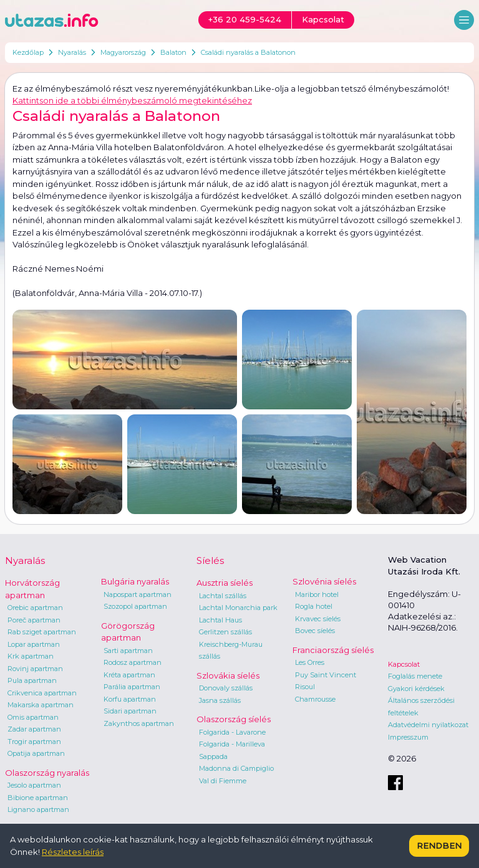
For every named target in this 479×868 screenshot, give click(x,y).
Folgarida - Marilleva (232, 744)
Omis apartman (33, 717)
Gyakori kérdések (416, 689)
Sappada (213, 756)
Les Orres (310, 662)
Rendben (439, 846)
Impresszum (408, 737)
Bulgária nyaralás (135, 581)
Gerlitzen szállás (225, 632)
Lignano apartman (38, 809)
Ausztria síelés (225, 583)
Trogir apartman (34, 742)
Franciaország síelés (333, 650)
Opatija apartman (36, 753)
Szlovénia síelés (324, 581)
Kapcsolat (404, 664)
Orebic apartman (35, 608)
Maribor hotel (317, 594)
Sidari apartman (130, 711)
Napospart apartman (138, 594)
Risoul (305, 687)
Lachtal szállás (223, 596)
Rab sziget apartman (42, 632)
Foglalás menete (415, 676)
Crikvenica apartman (42, 693)
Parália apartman (132, 687)
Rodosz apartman (133, 662)
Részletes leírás (73, 852)
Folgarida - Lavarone (232, 732)
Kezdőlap (28, 52)
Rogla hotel (314, 606)
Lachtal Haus (220, 620)
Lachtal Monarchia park (238, 608)
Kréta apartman (129, 675)
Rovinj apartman (35, 669)
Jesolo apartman (34, 785)
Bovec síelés (315, 631)
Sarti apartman (128, 651)
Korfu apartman (130, 699)
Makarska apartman (41, 705)
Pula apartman (32, 680)
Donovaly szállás (226, 688)
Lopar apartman (34, 644)
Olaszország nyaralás (47, 773)
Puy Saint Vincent (326, 675)
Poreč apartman (34, 620)
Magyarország (123, 52)
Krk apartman (31, 656)
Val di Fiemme (223, 781)
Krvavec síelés (318, 619)
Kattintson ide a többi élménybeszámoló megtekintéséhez (132, 100)
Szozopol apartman (135, 606)
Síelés (210, 560)
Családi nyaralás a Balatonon (248, 52)
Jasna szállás (220, 700)
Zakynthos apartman (139, 723)
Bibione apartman (38, 798)
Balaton (173, 52)
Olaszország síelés (234, 719)
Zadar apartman (34, 729)
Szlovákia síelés (228, 675)
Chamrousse (315, 699)
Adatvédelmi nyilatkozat (428, 725)
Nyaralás (72, 52)
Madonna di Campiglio (236, 768)
